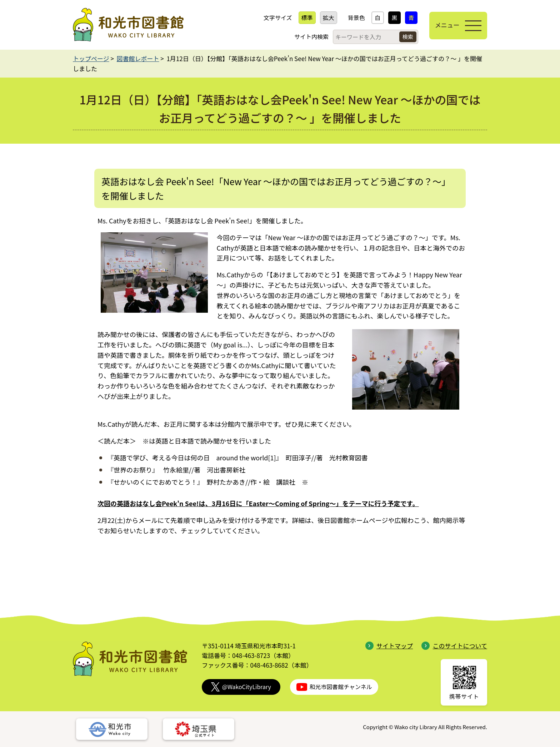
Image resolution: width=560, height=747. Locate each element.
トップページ (91, 58)
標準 (301, 18)
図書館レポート (138, 58)
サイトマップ (389, 646)
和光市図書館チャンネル (334, 687)
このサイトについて (454, 646)
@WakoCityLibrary (241, 687)
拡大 (323, 18)
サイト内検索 (306, 36)
